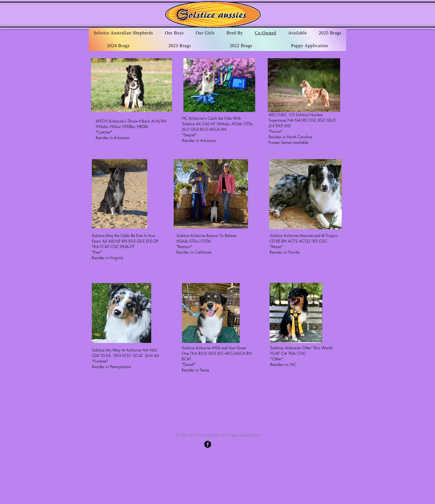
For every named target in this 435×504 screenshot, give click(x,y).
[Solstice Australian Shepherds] (208, 444)
